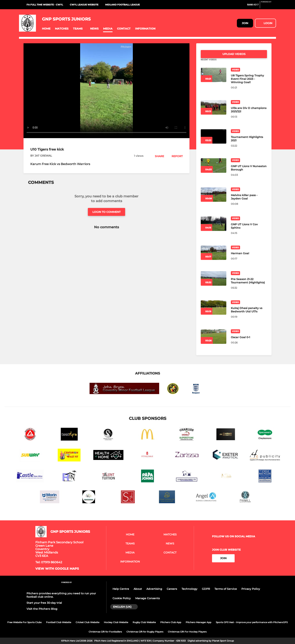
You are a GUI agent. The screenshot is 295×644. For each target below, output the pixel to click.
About (138, 589)
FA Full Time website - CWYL (45, 5)
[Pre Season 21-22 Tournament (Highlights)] (214, 283)
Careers (172, 589)
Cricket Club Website (87, 622)
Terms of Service (226, 589)
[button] (46, 29)
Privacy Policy (251, 589)
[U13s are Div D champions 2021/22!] (214, 112)
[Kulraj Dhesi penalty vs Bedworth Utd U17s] (214, 312)
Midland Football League (122, 5)
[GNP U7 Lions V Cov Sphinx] (214, 228)
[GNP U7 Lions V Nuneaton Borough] (214, 170)
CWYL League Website (84, 5)
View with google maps (57, 569)
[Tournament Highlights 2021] (214, 141)
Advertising (154, 589)
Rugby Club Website (144, 622)
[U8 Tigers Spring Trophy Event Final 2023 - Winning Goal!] (214, 80)
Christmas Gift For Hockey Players (187, 632)
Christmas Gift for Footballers (105, 632)
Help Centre (121, 589)
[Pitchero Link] (268, 6)
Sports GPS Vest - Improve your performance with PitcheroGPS (252, 622)
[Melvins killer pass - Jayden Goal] (214, 199)
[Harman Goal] (214, 257)
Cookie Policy (122, 598)
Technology (189, 589)
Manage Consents (147, 598)
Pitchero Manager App (198, 622)
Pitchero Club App (171, 622)
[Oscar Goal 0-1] (214, 341)
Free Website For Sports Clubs (24, 622)
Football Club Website (59, 622)
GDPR (206, 589)
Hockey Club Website (116, 622)
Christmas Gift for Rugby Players (145, 632)
